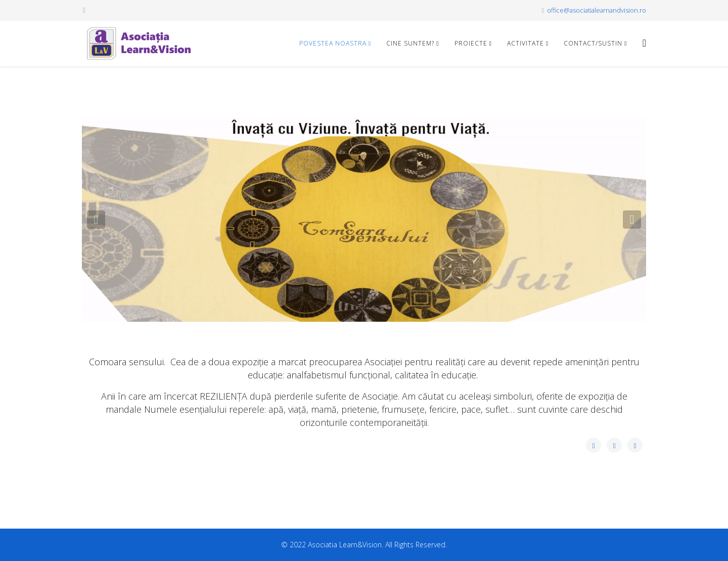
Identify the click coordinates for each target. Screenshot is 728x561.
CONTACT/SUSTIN (593, 43)
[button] (96, 220)
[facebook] (84, 10)
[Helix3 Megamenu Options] (644, 43)
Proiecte (471, 43)
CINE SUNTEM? (410, 43)
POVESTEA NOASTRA (333, 43)
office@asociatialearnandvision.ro (597, 10)
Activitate (526, 43)
